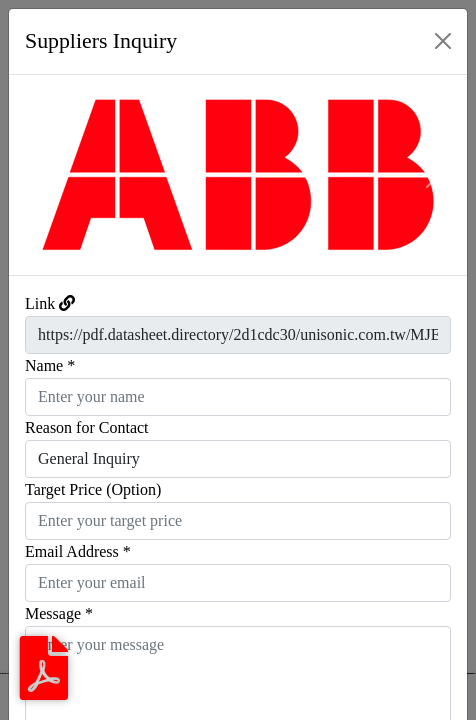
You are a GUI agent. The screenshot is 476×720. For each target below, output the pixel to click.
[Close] (443, 41)
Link (40, 303)
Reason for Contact (87, 427)
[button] (43, 175)
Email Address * (78, 551)
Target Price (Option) (93, 489)
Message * (59, 613)
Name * (50, 365)
